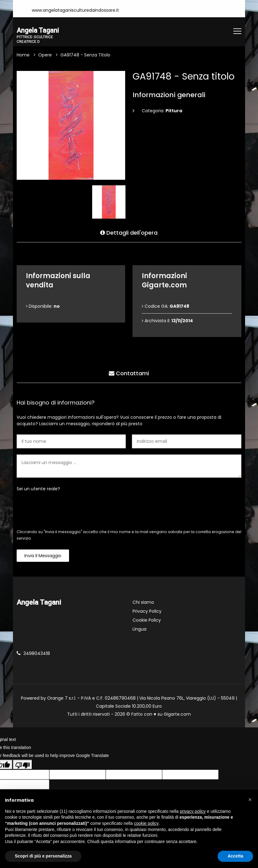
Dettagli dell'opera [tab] (129, 232)
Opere (45, 55)
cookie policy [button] (146, 823)
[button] (250, 800)
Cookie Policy (147, 620)
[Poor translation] (23, 765)
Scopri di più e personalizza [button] (43, 856)
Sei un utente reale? (38, 489)
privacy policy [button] (193, 811)
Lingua (139, 629)
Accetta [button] (235, 856)
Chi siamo (143, 603)
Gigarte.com (177, 714)
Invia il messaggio (43, 556)
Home (23, 55)
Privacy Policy (147, 611)
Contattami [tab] (129, 373)
